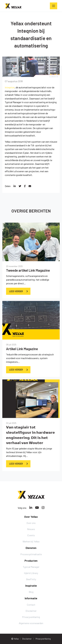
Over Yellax (31, 517)
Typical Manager (13, 102)
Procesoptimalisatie (31, 554)
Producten (31, 561)
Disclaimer (31, 611)
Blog (31, 592)
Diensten (31, 548)
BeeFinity (31, 579)
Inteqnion (10, 87)
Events (31, 535)
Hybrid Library (31, 573)
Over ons (31, 523)
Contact (31, 605)
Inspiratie (31, 586)
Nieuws (31, 529)
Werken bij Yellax (31, 541)
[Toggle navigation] (54, 6)
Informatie (31, 598)
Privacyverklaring (31, 617)
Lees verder (16, 291)
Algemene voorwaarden (31, 623)
